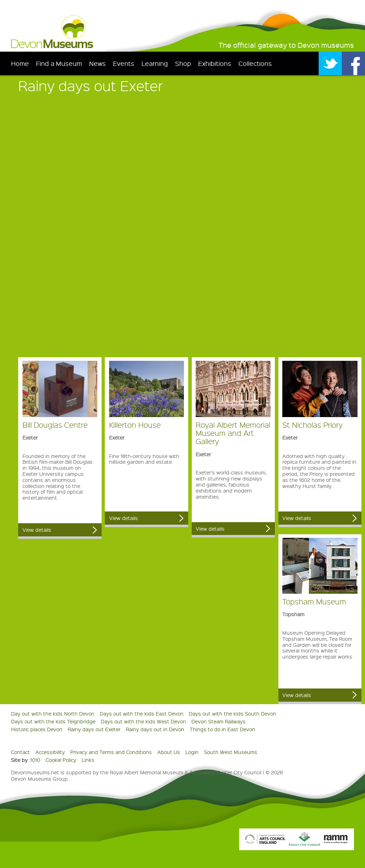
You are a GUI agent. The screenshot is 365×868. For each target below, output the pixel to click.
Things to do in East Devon (222, 729)
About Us (169, 752)
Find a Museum (59, 63)
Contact (20, 752)
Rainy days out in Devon (155, 729)
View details (37, 530)
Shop (183, 63)
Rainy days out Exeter (94, 729)
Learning (155, 63)
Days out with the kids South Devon (233, 713)
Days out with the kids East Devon (142, 713)
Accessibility (50, 752)
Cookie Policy (61, 760)
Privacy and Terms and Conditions (111, 752)
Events (124, 63)
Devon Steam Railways (219, 721)
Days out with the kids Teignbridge (53, 721)
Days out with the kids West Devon (143, 721)
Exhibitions (215, 63)
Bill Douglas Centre (55, 425)
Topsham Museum (314, 601)
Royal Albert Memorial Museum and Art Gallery (233, 433)
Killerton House (135, 425)
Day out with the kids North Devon (53, 713)
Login (192, 752)
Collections (255, 63)
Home (20, 63)
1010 (35, 760)
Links (88, 760)
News (97, 63)
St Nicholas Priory (312, 425)
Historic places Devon (37, 729)
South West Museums (231, 752)
